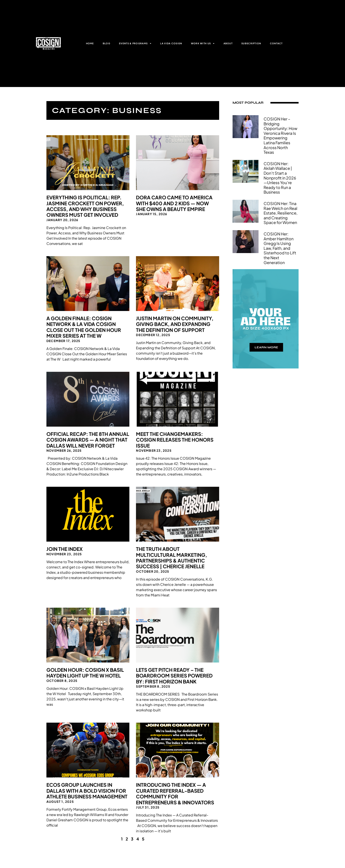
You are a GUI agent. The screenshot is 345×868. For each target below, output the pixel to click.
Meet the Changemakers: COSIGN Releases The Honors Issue (175, 440)
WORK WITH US (203, 43)
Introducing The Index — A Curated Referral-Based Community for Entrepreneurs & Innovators (175, 793)
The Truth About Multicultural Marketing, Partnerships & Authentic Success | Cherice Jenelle (172, 558)
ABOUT (228, 43)
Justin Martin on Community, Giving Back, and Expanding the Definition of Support (175, 324)
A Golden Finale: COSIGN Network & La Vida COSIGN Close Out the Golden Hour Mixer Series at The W (84, 327)
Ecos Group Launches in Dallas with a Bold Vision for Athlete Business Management (87, 791)
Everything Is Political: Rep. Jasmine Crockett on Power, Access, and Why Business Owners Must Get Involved (85, 206)
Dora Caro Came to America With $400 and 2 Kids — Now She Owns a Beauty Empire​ (174, 203)
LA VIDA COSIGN (171, 43)
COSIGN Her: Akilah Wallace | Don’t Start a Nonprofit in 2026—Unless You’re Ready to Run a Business (280, 178)
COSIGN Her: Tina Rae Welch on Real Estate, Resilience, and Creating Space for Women (281, 213)
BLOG (106, 43)
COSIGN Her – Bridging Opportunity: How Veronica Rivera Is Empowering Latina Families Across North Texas (280, 135)
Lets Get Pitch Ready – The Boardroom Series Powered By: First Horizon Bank (174, 676)
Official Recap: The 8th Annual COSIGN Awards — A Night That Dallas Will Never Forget (88, 440)
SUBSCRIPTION (251, 43)
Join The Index (65, 549)
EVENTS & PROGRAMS (135, 43)
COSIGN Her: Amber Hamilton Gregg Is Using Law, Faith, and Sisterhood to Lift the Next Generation (280, 248)
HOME (90, 43)
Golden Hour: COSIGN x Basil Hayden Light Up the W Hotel (85, 673)
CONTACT (276, 43)
